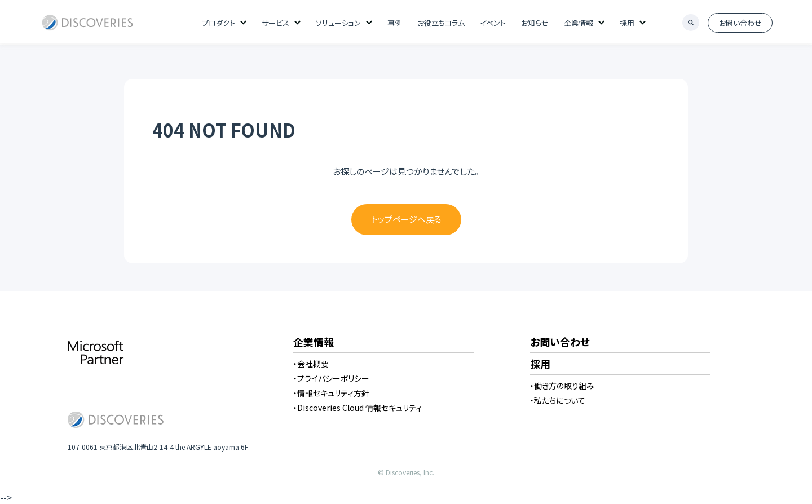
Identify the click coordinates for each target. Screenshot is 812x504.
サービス (275, 23)
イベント (493, 23)
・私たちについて (558, 400)
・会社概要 (311, 364)
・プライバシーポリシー (331, 378)
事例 (395, 23)
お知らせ (535, 23)
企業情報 (579, 23)
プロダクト (219, 23)
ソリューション (338, 23)
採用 (627, 23)
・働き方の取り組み (562, 386)
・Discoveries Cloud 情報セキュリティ (358, 408)
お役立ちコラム (441, 23)
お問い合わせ (740, 23)
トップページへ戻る (406, 219)
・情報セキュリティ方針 (331, 393)
